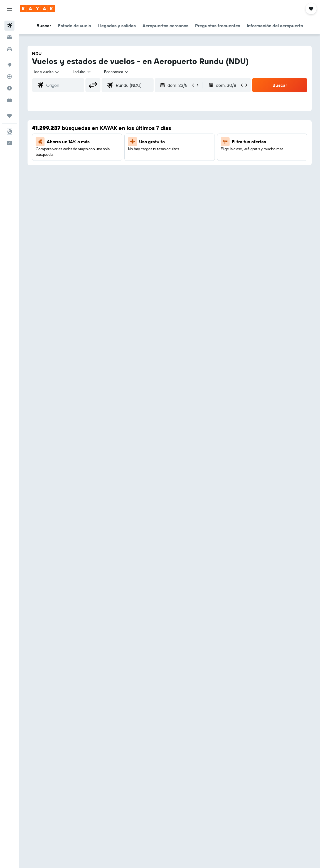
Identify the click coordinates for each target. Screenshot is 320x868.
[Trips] (9, 116)
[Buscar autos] (9, 49)
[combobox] (117, 72)
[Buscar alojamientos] (9, 37)
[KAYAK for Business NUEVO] (9, 100)
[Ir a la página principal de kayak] (37, 9)
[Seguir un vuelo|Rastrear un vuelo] (9, 77)
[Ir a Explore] (9, 65)
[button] (9, 9)
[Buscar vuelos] (9, 26)
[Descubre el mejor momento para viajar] (9, 88)
